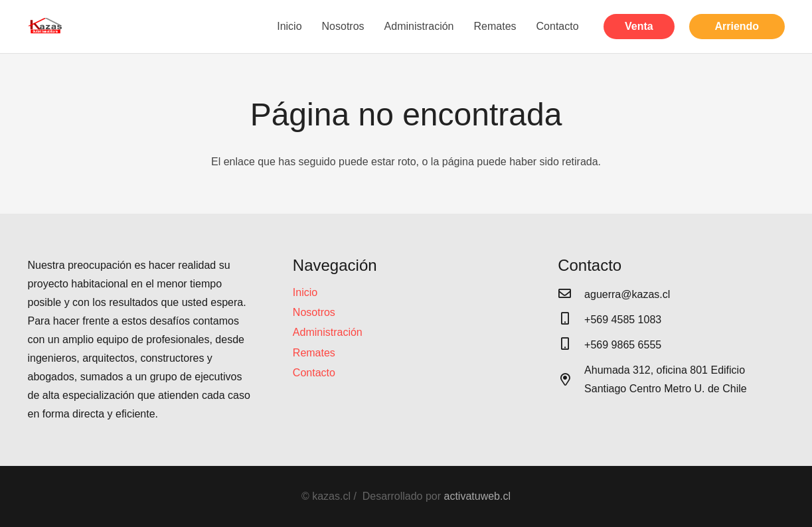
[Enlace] (46, 27)
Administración (328, 332)
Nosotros (314, 312)
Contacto (314, 373)
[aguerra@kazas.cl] (571, 295)
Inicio (305, 292)
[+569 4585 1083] (571, 320)
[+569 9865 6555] (571, 345)
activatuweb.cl (478, 496)
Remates (314, 353)
